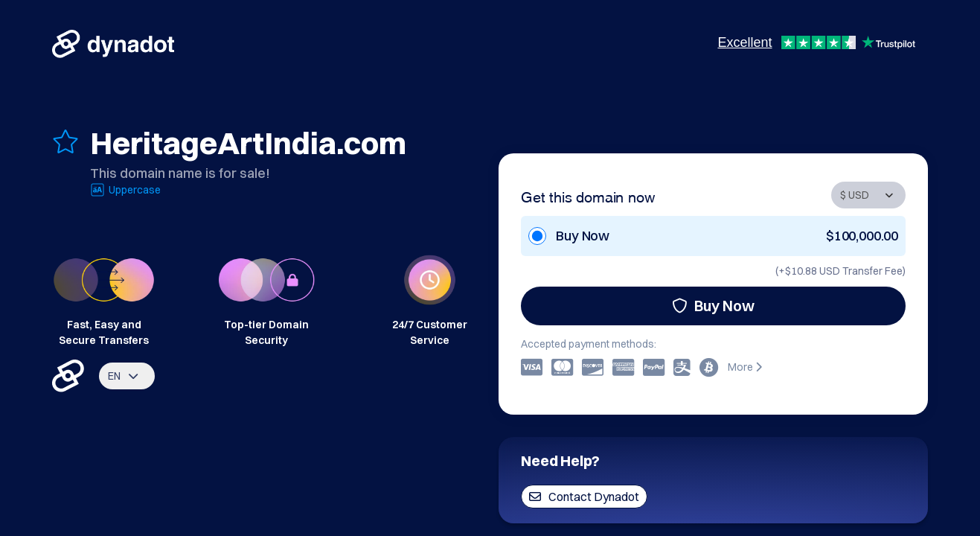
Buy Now (713, 306)
